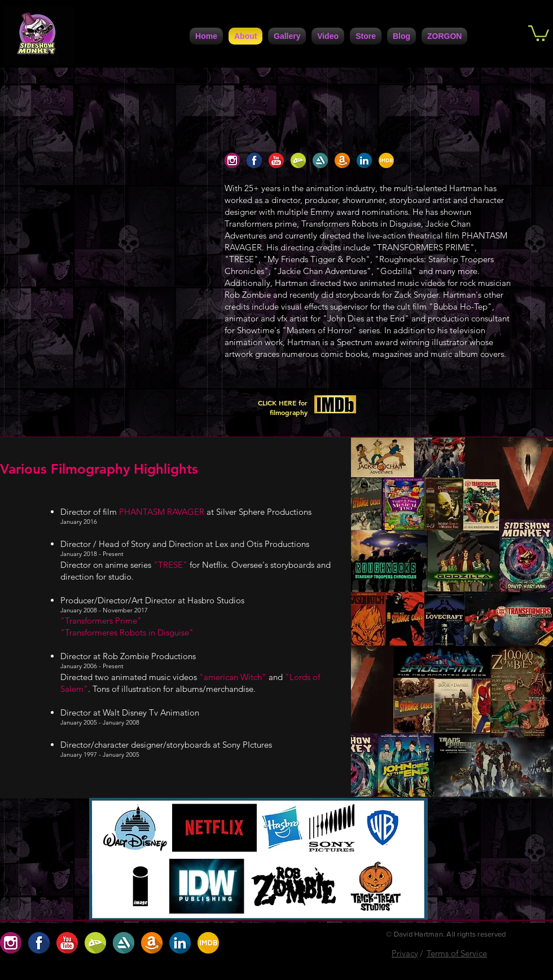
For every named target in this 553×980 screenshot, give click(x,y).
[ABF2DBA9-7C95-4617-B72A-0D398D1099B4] (386, 160)
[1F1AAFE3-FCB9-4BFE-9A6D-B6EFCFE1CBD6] (254, 160)
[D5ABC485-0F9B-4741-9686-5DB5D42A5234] (276, 160)
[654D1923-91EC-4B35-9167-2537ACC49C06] (232, 160)
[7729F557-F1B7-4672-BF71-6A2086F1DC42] (364, 160)
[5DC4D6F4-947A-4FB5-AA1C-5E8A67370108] (320, 160)
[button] (539, 32)
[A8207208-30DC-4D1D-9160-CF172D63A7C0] (342, 160)
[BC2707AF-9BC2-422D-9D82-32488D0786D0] (298, 160)
